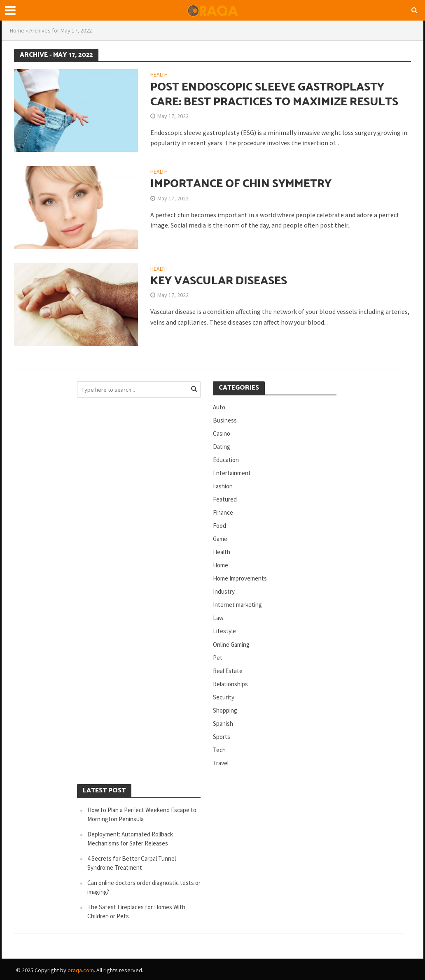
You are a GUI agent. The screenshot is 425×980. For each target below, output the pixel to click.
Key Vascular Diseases (219, 281)
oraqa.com (81, 970)
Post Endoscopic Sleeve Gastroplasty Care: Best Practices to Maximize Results (274, 95)
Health (159, 75)
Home (17, 30)
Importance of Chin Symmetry (241, 184)
